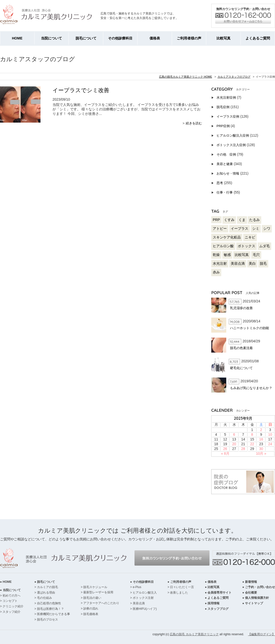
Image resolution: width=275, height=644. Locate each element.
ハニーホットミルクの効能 (249, 328)
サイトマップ (254, 603)
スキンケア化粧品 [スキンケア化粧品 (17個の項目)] (227, 237)
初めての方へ (11, 596)
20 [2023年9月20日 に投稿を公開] (234, 444)
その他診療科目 (120, 38)
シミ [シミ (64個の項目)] (256, 228)
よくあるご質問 (258, 38)
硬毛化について (241, 368)
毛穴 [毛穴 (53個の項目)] (256, 255)
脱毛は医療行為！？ (50, 609)
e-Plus (137, 587)
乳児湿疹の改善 (241, 308)
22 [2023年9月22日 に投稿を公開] (252, 444)
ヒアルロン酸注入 (145, 593)
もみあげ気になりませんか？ (251, 388)
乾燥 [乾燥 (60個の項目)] (216, 255)
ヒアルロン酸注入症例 (233, 135)
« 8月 (225, 453)
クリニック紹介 (13, 606)
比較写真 (223, 38)
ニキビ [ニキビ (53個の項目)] (250, 237)
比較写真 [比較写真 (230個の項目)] (242, 255)
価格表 (155, 38)
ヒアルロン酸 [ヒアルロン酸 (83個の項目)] (223, 246)
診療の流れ (91, 609)
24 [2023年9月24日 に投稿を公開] (270, 444)
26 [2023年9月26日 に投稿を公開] (225, 449)
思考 (220, 183)
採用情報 (213, 603)
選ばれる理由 (46, 593)
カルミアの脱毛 (47, 587)
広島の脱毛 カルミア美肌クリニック (194, 634)
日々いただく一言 (182, 587)
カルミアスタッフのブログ (234, 77)
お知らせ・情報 (228, 173)
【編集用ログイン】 (261, 634)
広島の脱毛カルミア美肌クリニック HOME (185, 77)
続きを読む (194, 123)
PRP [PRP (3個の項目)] (216, 220)
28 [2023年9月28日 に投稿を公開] (243, 449)
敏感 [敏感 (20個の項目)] (227, 255)
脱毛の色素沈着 (241, 348)
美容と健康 (225, 164)
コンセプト (10, 601)
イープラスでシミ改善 (81, 90)
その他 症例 (226, 154)
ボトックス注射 (143, 598)
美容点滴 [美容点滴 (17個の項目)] (238, 263)
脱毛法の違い (92, 598)
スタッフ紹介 (11, 612)
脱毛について (86, 38)
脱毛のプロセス (47, 620)
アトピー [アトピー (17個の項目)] (220, 228)
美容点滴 (139, 603)
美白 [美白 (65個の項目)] (252, 263)
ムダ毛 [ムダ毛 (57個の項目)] (264, 246)
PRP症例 (223, 126)
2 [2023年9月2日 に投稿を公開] (261, 430)
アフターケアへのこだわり (101, 603)
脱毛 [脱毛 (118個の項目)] (263, 263)
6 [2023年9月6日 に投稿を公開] (234, 434)
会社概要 (251, 593)
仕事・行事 (225, 192)
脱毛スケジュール (95, 587)
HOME (17, 38)
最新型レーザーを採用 (98, 592)
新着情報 (251, 582)
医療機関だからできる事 (53, 614)
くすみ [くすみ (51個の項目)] (229, 220)
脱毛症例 (223, 107)
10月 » (261, 453)
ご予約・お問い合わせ (260, 587)
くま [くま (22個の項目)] (242, 220)
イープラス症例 (228, 116)
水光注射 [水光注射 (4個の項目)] (220, 263)
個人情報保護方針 (257, 598)
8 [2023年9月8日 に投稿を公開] (252, 434)
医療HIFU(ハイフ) (145, 609)
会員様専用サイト (219, 593)
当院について (51, 38)
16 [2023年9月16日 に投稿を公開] (261, 439)
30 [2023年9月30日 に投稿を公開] (261, 449)
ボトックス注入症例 (231, 145)
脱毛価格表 (91, 614)
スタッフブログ (218, 609)
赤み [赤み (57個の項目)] (216, 272)
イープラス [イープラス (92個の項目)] (239, 228)
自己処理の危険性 (49, 603)
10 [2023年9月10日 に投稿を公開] (270, 434)
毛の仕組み (44, 598)
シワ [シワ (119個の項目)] (267, 228)
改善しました (179, 593)
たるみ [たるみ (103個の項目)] (254, 220)
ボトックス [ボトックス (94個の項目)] (246, 246)
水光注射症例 (226, 98)
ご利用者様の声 (189, 38)
